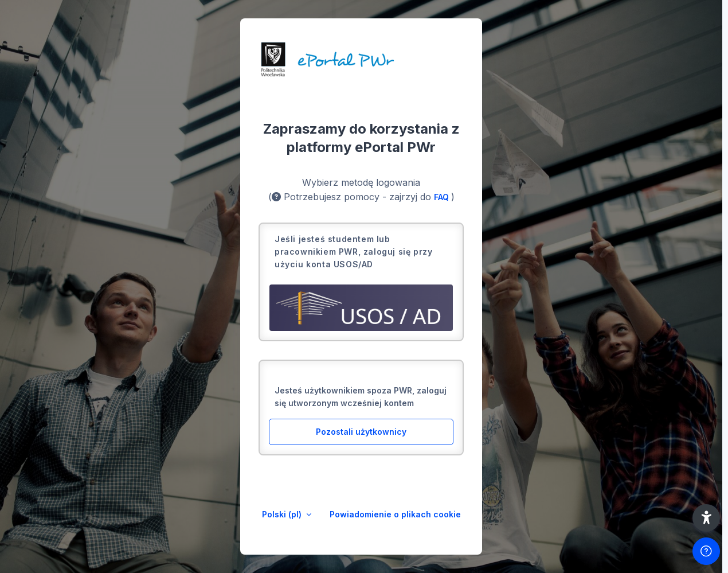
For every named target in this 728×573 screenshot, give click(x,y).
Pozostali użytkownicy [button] (361, 432)
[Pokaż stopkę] (706, 551)
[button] (706, 518)
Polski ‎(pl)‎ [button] (283, 514)
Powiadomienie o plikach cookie (395, 514)
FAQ (443, 197)
